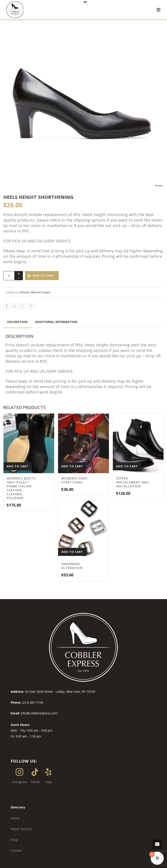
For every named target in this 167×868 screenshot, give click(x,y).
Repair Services (21, 829)
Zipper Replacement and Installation (133, 482)
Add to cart (43, 275)
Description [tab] (17, 322)
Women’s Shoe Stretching (74, 480)
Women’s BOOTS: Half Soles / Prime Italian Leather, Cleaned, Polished (22, 488)
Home (15, 818)
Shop (14, 840)
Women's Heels (41, 292)
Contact (16, 850)
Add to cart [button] (18, 466)
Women (25, 292)
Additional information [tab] (56, 322)
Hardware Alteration (72, 566)
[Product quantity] (9, 276)
